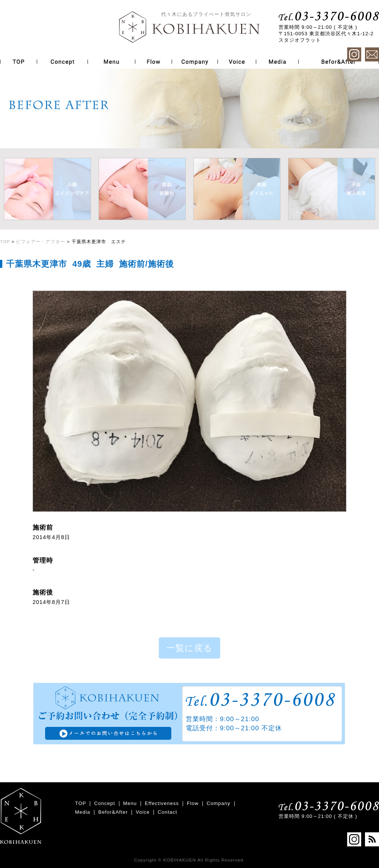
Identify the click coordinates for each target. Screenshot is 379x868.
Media (83, 812)
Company (218, 803)
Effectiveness (162, 803)
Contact (168, 812)
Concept (104, 803)
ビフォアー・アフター (41, 242)
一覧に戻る (189, 648)
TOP (5, 242)
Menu (130, 803)
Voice (143, 812)
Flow (193, 803)
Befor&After (113, 812)
